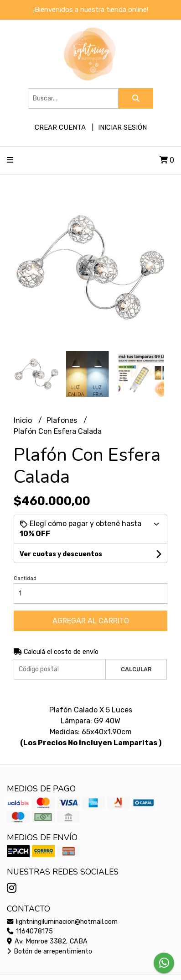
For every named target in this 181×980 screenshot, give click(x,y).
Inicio (24, 420)
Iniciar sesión (122, 127)
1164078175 (30, 931)
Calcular (136, 669)
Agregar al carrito (91, 621)
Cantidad (25, 578)
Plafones (63, 420)
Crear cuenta (60, 127)
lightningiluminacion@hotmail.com (62, 922)
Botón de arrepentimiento (49, 951)
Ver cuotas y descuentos (61, 554)
